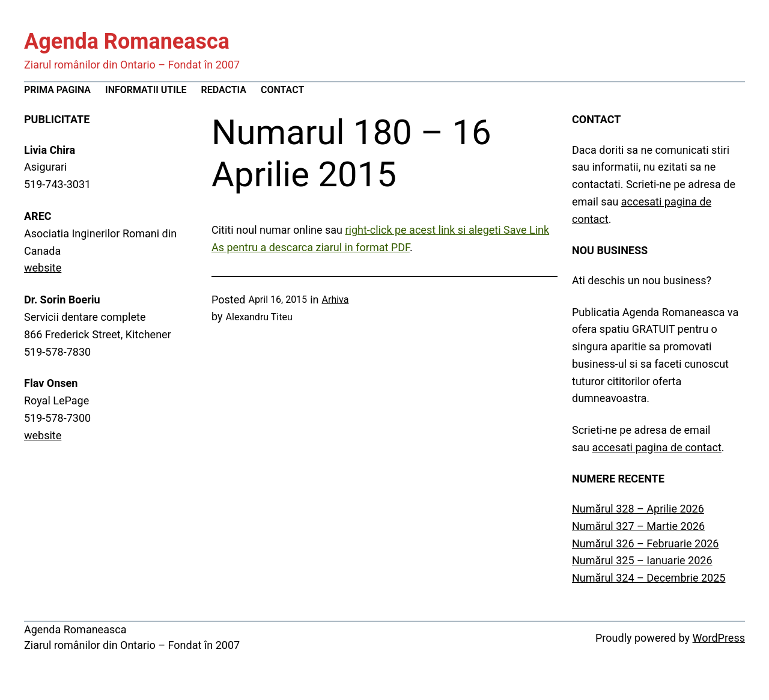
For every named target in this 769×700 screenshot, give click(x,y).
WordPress (719, 638)
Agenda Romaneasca (127, 41)
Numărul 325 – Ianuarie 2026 (642, 560)
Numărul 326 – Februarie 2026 (645, 543)
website (43, 268)
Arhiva (336, 300)
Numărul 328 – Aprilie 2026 (638, 509)
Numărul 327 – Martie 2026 (638, 526)
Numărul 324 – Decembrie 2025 (649, 578)
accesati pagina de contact (656, 447)
